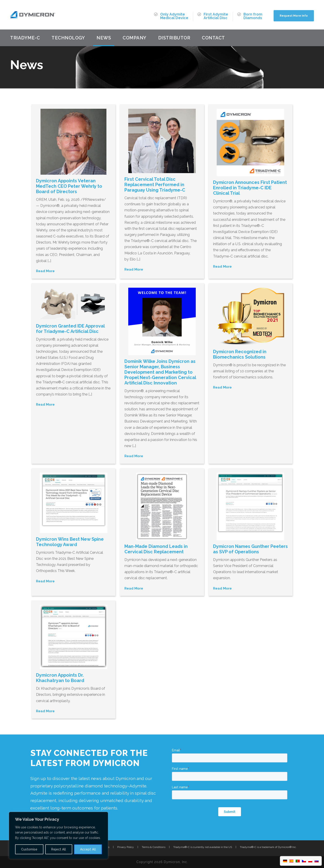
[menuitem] (285, 861)
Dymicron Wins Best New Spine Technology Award (70, 542)
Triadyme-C (25, 38)
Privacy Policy (126, 847)
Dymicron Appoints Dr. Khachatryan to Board (60, 678)
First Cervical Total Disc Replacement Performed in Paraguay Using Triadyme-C (155, 185)
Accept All (88, 849)
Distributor (174, 38)
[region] (58, 835)
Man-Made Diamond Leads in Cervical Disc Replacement (156, 549)
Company (135, 38)
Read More (45, 271)
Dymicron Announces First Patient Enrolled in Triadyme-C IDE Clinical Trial (250, 188)
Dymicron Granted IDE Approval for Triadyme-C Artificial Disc (70, 329)
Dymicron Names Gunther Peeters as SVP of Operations (250, 549)
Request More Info (294, 16)
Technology (68, 38)
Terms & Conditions (154, 847)
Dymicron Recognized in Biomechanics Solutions (240, 354)
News (104, 38)
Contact (213, 38)
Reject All (59, 849)
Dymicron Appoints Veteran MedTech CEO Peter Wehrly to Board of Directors (69, 186)
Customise (29, 849)
